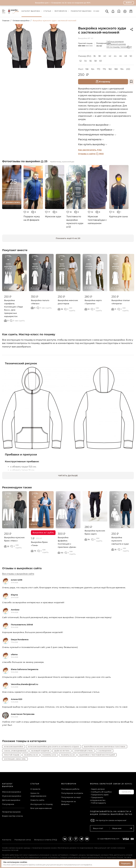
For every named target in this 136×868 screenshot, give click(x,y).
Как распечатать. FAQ (90, 150)
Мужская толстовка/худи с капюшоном (97, 220)
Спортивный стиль (84, 751)
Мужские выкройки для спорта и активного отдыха (54, 747)
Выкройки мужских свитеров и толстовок (105, 747)
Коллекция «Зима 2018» (15, 759)
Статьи (35, 784)
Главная (6, 21)
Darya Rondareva (20, 639)
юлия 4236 (17, 580)
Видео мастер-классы (13, 816)
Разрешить (126, 863)
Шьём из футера (62, 751)
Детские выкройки (11, 800)
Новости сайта (37, 800)
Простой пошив (12, 755)
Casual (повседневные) (15, 751)
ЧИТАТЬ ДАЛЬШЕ (68, 475)
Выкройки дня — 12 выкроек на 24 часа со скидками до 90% (63, 3)
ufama (14, 654)
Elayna (14, 595)
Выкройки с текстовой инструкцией (97, 755)
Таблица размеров (115, 41)
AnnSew (15, 610)
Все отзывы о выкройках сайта (18, 574)
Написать (126, 792)
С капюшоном (105, 751)
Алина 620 (17, 699)
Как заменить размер (116, 44)
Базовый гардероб (40, 751)
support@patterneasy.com (110, 839)
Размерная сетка (23, 840)
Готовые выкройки (21, 21)
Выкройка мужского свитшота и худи (120, 541)
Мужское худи (53, 217)
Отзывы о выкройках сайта (22, 568)
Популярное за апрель (72, 793)
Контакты (7, 840)
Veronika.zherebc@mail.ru (25, 684)
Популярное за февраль (69, 803)
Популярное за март (71, 797)
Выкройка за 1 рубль (43, 533)
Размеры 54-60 (68, 755)
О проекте (35, 789)
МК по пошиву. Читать (119, 47)
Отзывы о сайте (91, 154)
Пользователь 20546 (22, 625)
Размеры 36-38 (31, 755)
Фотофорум (69, 784)
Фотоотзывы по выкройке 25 (25, 161)
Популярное (8, 804)
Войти (129, 3)
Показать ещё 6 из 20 (68, 238)
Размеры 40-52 (49, 755)
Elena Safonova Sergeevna (25, 669)
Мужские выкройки (14, 747)
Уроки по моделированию (38, 795)
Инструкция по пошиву (42, 804)
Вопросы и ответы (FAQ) (46, 840)
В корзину (103, 82)
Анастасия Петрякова (23, 714)
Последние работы (70, 789)
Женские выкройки (12, 792)
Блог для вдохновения (41, 808)
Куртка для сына (118, 217)
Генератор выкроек (11, 812)
